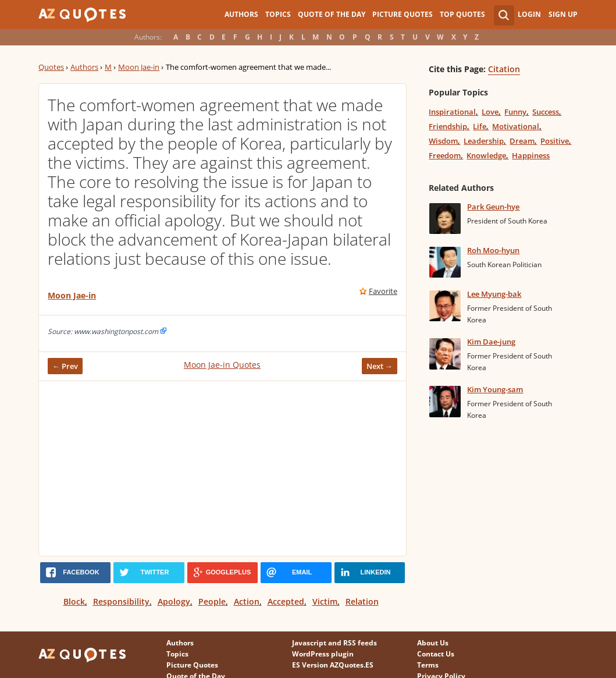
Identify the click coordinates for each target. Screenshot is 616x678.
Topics (278, 14)
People (212, 601)
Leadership (484, 141)
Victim (325, 601)
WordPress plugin (323, 654)
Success (546, 112)
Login (529, 14)
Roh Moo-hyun (493, 250)
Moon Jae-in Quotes (222, 365)
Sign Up (563, 14)
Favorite (383, 291)
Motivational (516, 126)
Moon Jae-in (139, 67)
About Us (433, 643)
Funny (515, 112)
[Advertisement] (222, 468)
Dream (522, 141)
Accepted (286, 601)
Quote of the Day (332, 14)
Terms (428, 665)
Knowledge (486, 155)
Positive (555, 141)
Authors (241, 14)
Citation (504, 69)
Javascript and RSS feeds (334, 643)
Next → (380, 366)
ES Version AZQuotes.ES (333, 665)
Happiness (531, 155)
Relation (362, 601)
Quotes (51, 67)
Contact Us (436, 654)
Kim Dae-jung (491, 342)
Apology (174, 601)
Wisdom (443, 141)
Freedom (445, 155)
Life (480, 126)
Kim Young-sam (495, 389)
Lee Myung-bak (494, 294)
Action (247, 601)
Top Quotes (462, 14)
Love (490, 112)
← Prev (65, 366)
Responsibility (121, 601)
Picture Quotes (403, 14)
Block (74, 601)
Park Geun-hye (493, 207)
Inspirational (452, 112)
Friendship (448, 126)
